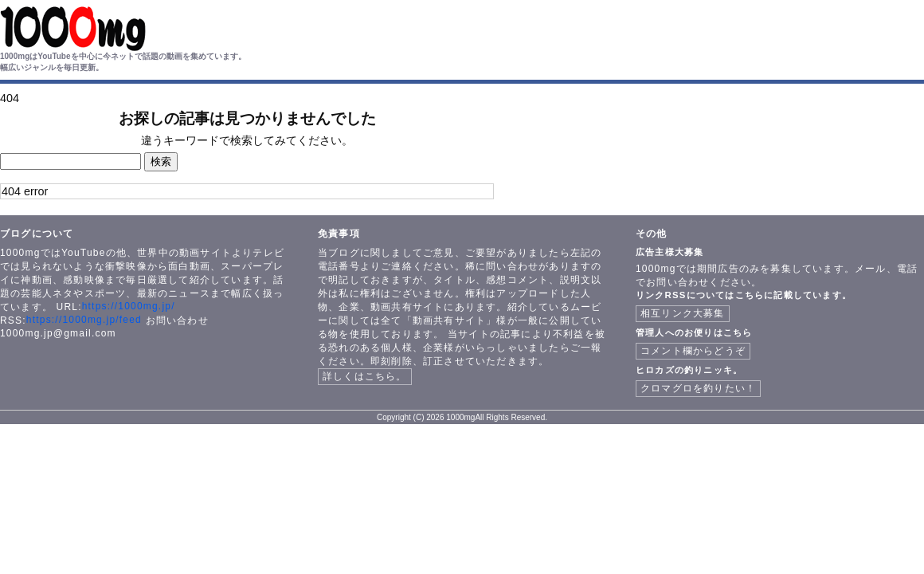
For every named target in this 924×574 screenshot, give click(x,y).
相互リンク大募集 (683, 313)
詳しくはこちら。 (365, 376)
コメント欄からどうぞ (693, 351)
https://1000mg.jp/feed (84, 320)
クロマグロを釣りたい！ (698, 388)
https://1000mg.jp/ (129, 306)
